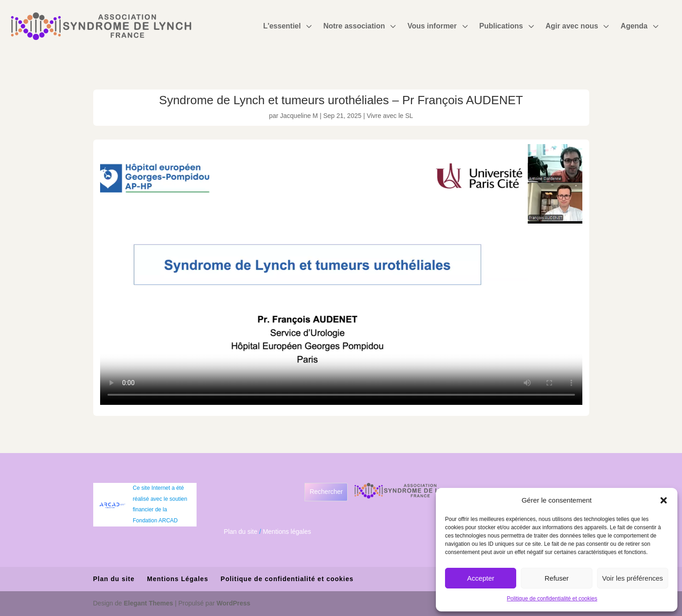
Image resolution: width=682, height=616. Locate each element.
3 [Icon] (309, 26)
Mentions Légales (178, 579)
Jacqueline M (299, 116)
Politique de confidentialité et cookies (552, 599)
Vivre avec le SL (390, 116)
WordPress (234, 603)
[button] (664, 500)
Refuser (557, 578)
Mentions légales (287, 532)
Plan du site (240, 532)
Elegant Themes (148, 603)
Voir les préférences (633, 578)
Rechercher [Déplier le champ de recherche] (326, 492)
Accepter (481, 578)
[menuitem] (289, 26)
